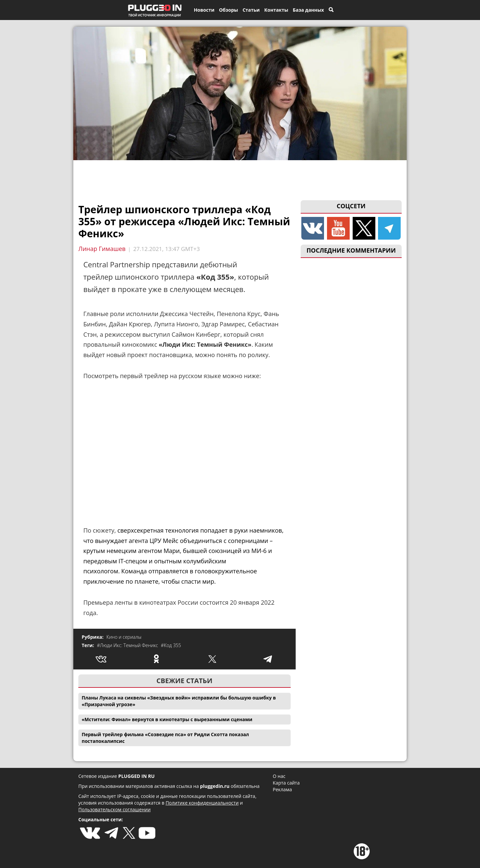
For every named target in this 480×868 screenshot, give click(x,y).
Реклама (282, 789)
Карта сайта (286, 783)
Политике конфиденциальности (202, 803)
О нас (279, 776)
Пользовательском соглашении (114, 809)
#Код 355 (171, 645)
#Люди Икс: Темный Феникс (128, 645)
